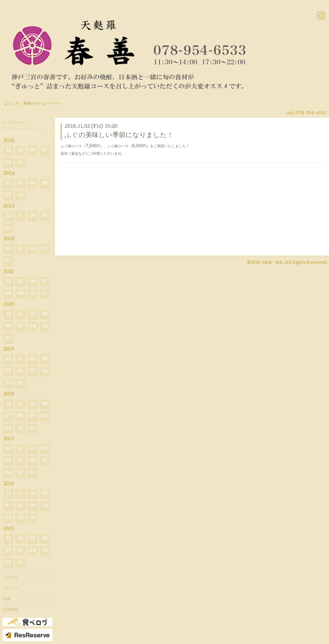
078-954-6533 (311, 113)
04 (33, 249)
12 (8, 151)
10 (20, 151)
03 (45, 249)
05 (8, 196)
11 (8, 183)
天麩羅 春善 (272, 263)
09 (32, 183)
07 (45, 151)
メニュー (10, 588)
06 (8, 163)
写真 (7, 599)
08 (32, 151)
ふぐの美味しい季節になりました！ (119, 136)
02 (21, 196)
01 (20, 163)
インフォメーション (20, 134)
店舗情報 (10, 610)
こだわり (10, 577)
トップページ (14, 123)
